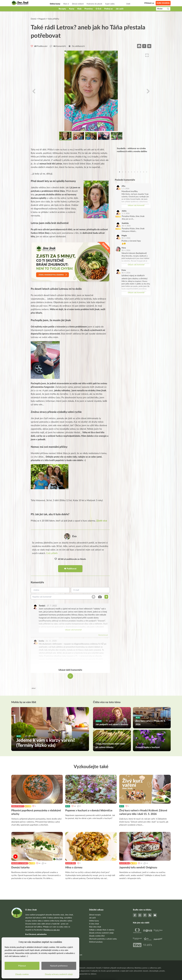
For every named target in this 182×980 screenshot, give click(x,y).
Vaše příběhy (53, 19)
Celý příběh (52, 553)
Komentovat (103, 635)
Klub (79, 9)
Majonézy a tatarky (20, 863)
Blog (68, 806)
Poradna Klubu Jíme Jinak (133, 216)
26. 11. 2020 (51, 641)
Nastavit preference (59, 966)
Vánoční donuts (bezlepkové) (134, 253)
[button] (91, 91)
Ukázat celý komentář (73, 630)
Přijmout (22, 966)
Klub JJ (66, 4)
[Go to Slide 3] (91, 136)
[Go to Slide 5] (117, 136)
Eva (74, 536)
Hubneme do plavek (94, 4)
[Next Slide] (148, 91)
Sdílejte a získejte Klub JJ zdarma (102, 930)
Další (128, 4)
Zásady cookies (22, 974)
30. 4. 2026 (126, 226)
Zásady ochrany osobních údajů (101, 933)
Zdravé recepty (18, 806)
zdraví (34, 688)
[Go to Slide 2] (78, 136)
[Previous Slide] (34, 91)
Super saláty (110, 4)
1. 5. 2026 (125, 189)
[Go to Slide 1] (65, 136)
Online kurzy (94, 921)
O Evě (99, 9)
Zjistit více (102, 521)
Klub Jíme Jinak (95, 927)
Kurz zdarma (163, 3)
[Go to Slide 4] (104, 136)
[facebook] (144, 46)
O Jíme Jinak (94, 924)
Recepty (62, 9)
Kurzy (72, 9)
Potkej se (109, 9)
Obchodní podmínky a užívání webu (103, 939)
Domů (33, 19)
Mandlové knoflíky (130, 191)
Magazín (42, 19)
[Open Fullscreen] (147, 55)
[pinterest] (149, 46)
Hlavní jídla (71, 863)
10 (147, 172)
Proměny (89, 9)
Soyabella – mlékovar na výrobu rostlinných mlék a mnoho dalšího (132, 150)
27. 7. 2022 (52, 606)
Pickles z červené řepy (131, 241)
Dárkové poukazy (96, 942)
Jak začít (120, 9)
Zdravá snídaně (78, 4)
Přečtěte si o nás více (52, 930)
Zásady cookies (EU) (97, 936)
